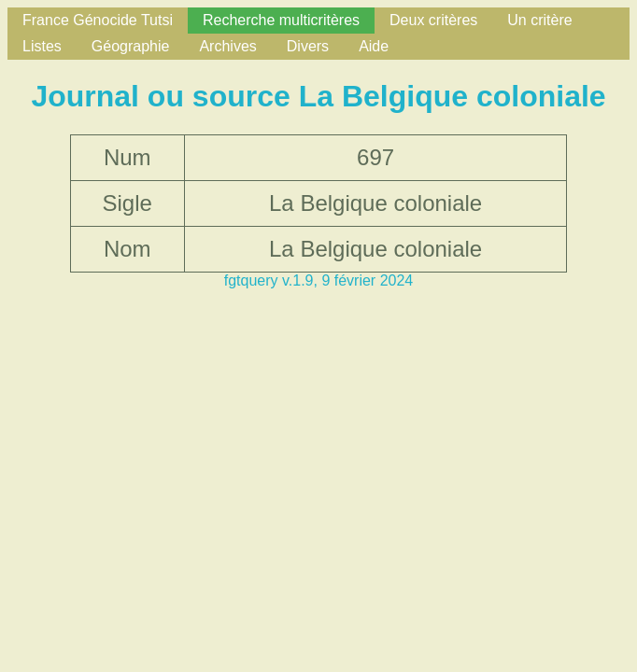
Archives (227, 46)
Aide (374, 46)
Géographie (131, 46)
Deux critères (433, 20)
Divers (308, 46)
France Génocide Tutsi (98, 20)
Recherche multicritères (281, 20)
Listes (42, 46)
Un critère (539, 20)
